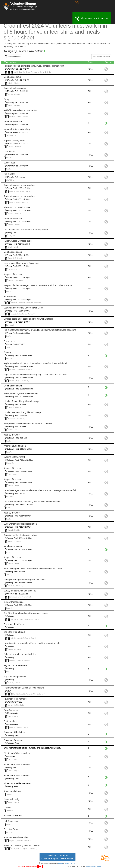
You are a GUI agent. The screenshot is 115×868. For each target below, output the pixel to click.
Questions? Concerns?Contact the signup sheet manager (57, 857)
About (61, 863)
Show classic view (101, 57)
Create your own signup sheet (92, 18)
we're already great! (94, 866)
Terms (67, 863)
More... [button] (73, 863)
